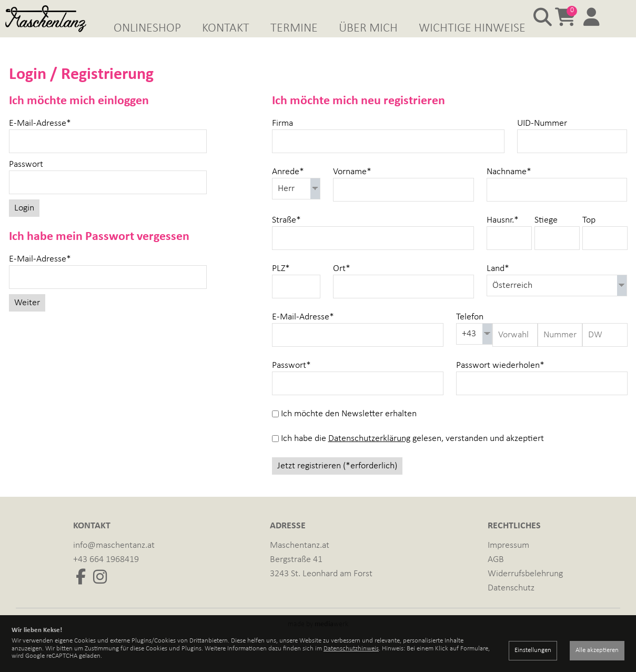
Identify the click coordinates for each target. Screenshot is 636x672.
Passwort (26, 180)
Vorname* (352, 187)
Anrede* (288, 187)
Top (589, 235)
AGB (496, 575)
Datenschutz (511, 603)
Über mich (368, 28)
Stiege (546, 235)
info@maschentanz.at (114, 561)
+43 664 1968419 (106, 575)
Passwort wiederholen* (500, 381)
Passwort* (291, 381)
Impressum (508, 561)
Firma (282, 139)
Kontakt (226, 28)
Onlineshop (147, 28)
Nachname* (509, 187)
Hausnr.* (503, 235)
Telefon (470, 332)
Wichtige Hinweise (472, 28)
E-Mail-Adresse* (40, 139)
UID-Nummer (542, 139)
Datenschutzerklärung (369, 454)
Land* (498, 284)
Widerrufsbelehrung (525, 589)
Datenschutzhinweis (351, 649)
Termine (294, 28)
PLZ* (281, 284)
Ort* (342, 284)
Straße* (286, 235)
